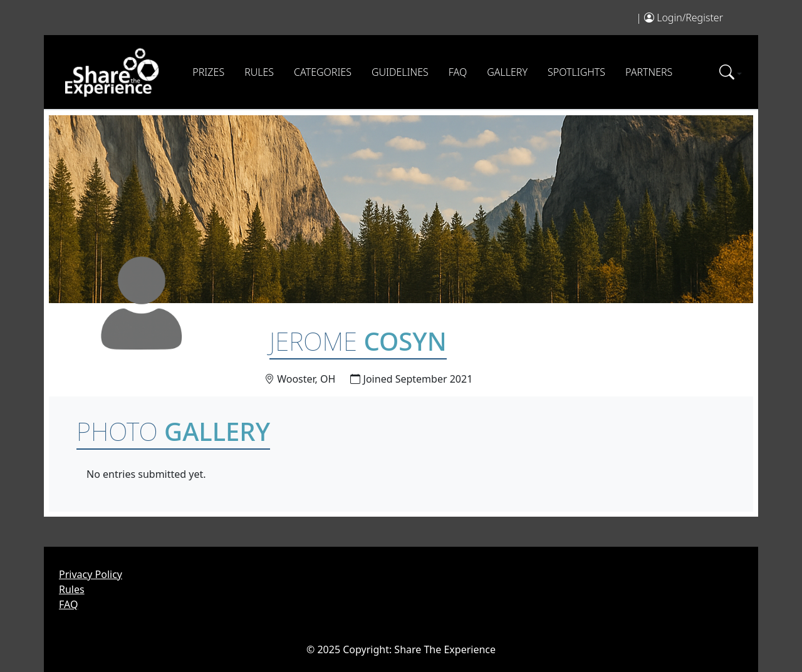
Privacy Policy (91, 574)
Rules (259, 72)
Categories (323, 72)
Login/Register (690, 18)
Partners (649, 72)
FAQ (458, 72)
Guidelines (400, 72)
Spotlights (576, 72)
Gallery (507, 72)
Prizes (208, 72)
